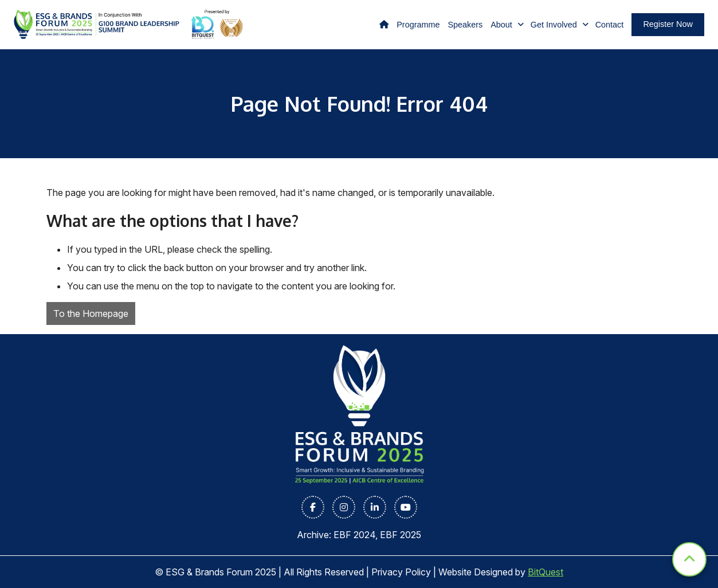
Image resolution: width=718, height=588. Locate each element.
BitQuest (546, 572)
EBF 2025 (401, 535)
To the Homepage (91, 313)
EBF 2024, (357, 535)
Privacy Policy (401, 572)
